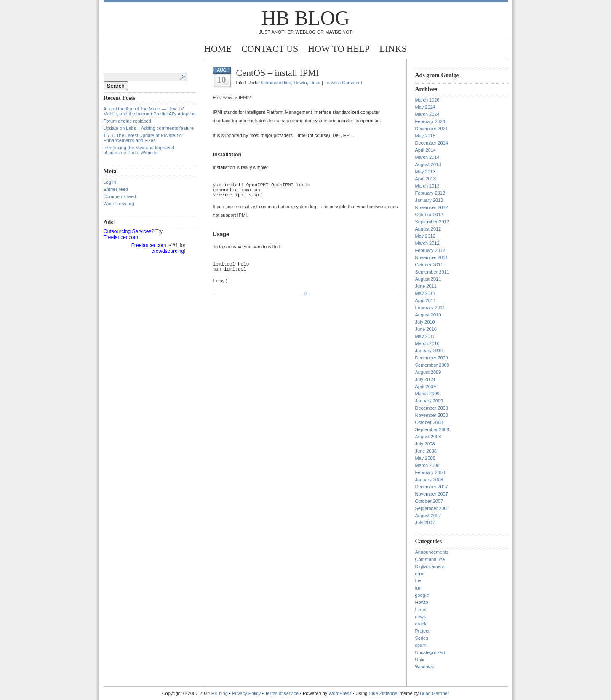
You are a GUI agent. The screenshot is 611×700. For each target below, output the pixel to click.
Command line (276, 83)
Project (422, 631)
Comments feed (120, 196)
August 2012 (428, 229)
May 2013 (425, 172)
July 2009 (425, 379)
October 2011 (429, 265)
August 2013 (428, 164)
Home (218, 49)
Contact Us (270, 49)
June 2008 (426, 451)
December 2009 (432, 358)
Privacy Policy (247, 693)
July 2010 (425, 322)
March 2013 (427, 186)
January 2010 (429, 351)
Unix (420, 660)
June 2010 (426, 329)
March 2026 (427, 100)
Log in (110, 182)
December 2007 (432, 487)
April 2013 (426, 179)
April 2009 (426, 386)
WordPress (340, 693)
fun (418, 588)
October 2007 (429, 501)
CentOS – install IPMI (278, 73)
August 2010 (428, 315)
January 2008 (429, 480)
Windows (425, 667)
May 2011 (425, 293)
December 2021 (432, 129)
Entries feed (116, 189)
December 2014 (432, 143)
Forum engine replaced (127, 121)
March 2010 (427, 343)
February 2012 (430, 250)
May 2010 (425, 336)
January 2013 (429, 200)
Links (393, 49)
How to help (339, 49)
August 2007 (428, 515)
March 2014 (427, 157)
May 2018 (425, 136)
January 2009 (429, 401)
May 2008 (425, 458)
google (422, 595)
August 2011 (428, 279)
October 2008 (429, 422)
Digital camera (430, 566)
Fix (418, 581)
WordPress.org (119, 204)
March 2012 (427, 243)
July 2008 (425, 444)
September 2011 (432, 272)
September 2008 (432, 429)
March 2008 (427, 465)
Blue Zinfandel (384, 693)
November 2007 (432, 494)
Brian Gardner (434, 693)
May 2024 (425, 107)
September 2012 (432, 222)
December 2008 (432, 408)
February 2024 (430, 121)
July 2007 (425, 523)
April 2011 (426, 300)
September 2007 (432, 508)
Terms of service (282, 693)
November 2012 (432, 207)
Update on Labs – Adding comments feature (149, 128)
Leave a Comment (343, 83)
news (421, 617)
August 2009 (428, 372)
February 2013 (430, 193)
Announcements (432, 552)
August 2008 (428, 437)
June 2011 (426, 286)
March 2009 (427, 394)
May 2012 (425, 236)
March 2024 (427, 114)
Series (422, 638)
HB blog (305, 18)
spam (421, 645)
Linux (315, 83)
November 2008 (432, 415)
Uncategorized (430, 652)
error (420, 574)
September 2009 (432, 365)
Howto (300, 83)
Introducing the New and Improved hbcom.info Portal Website (139, 150)
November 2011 (432, 257)
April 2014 (426, 150)
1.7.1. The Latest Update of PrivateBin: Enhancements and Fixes (143, 138)
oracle (422, 624)
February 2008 (430, 472)
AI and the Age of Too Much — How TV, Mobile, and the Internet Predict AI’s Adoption (150, 111)
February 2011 (430, 308)
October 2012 (429, 215)
